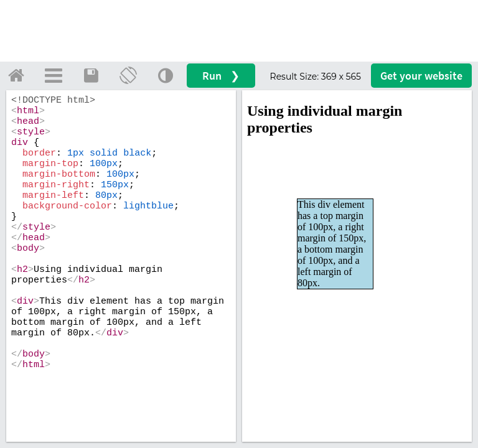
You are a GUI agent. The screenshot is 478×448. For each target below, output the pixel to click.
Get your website (421, 76)
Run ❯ (221, 76)
